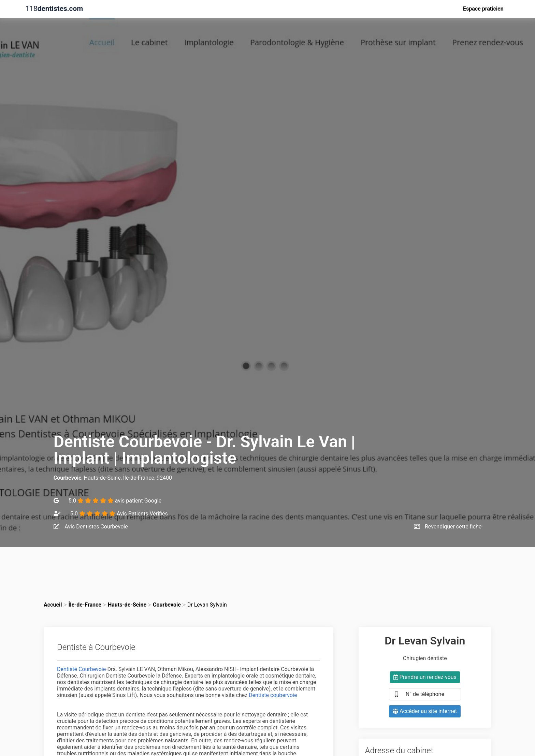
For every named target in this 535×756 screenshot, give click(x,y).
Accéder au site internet (425, 711)
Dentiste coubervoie (273, 695)
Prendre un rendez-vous (425, 677)
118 (54, 9)
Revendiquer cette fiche (448, 527)
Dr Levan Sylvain (207, 605)
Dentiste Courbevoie (81, 669)
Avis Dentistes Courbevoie (91, 527)
